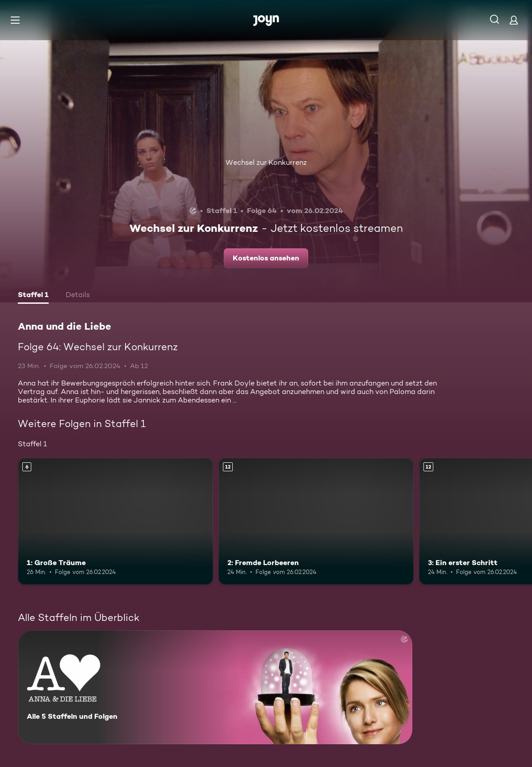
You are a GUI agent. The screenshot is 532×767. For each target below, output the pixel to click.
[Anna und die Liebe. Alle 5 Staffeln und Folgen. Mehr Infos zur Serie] (215, 687)
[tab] (33, 296)
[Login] (514, 20)
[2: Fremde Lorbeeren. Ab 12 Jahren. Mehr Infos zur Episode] (316, 521)
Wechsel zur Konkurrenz (266, 162)
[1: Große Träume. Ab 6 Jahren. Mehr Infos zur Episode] (115, 521)
